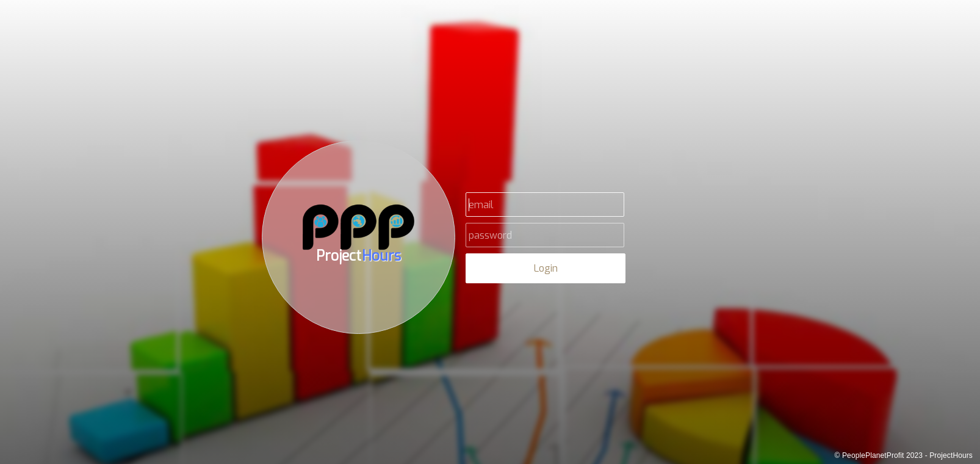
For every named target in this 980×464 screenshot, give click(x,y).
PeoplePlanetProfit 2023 (882, 455)
